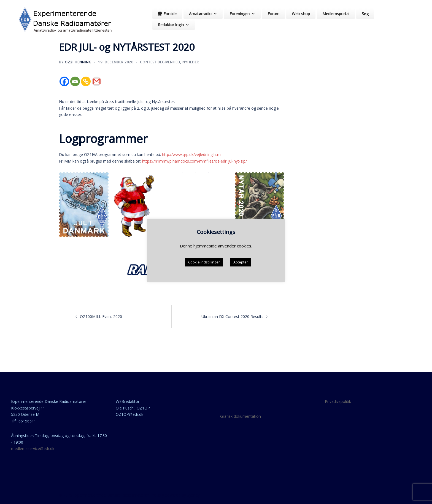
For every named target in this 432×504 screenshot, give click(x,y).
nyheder (191, 62)
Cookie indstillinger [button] (204, 262)
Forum (273, 14)
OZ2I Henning (78, 62)
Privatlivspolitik (338, 401)
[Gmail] (97, 81)
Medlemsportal (336, 14)
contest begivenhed (160, 62)
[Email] (75, 81)
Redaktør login (174, 25)
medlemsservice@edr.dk (33, 448)
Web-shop (301, 14)
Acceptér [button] (241, 262)
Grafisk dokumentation (241, 416)
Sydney (193, 495)
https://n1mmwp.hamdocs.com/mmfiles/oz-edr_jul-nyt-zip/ (195, 161)
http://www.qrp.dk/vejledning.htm (191, 154)
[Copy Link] (86, 81)
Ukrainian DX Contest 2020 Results (232, 316)
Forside (170, 14)
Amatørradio (203, 14)
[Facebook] (64, 81)
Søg (365, 14)
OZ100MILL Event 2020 (101, 316)
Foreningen (242, 14)
